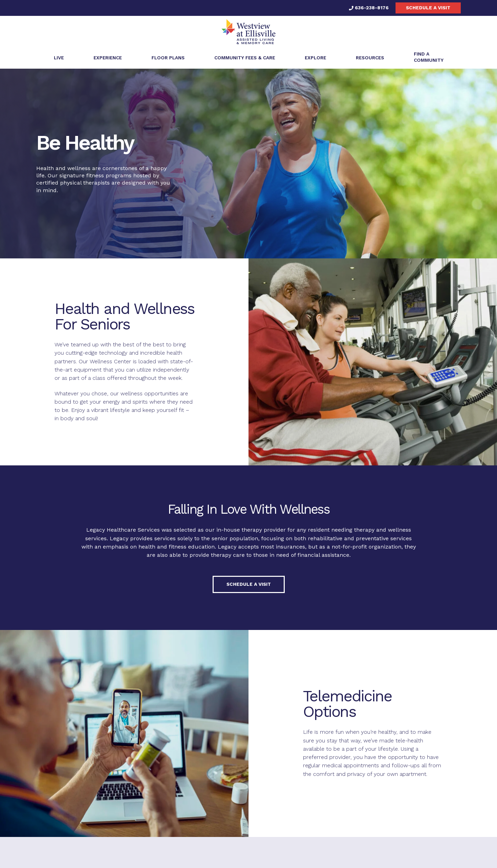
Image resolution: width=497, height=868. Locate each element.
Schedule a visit (428, 8)
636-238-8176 (369, 8)
